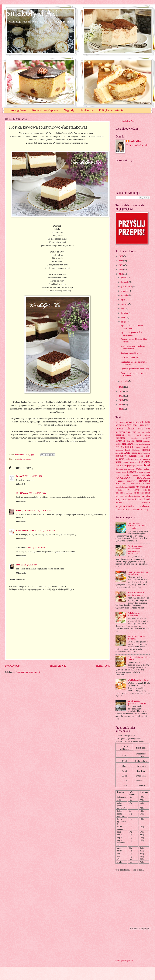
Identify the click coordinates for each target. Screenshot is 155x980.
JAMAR (119, 453)
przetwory (131, 481)
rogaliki (132, 487)
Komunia (146, 453)
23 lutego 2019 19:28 (34, 476)
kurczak (132, 456)
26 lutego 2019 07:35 (37, 548)
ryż (141, 487)
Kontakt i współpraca (45, 110)
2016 (121, 396)
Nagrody (69, 110)
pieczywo (131, 472)
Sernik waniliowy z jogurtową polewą (136, 594)
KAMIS (126, 453)
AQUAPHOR (120, 422)
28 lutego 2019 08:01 (30, 565)
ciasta (19, 459)
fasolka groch (144, 444)
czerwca (125, 304)
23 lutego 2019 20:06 (38, 493)
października (127, 287)
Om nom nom (121, 469)
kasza (140, 453)
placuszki (146, 475)
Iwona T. (20, 476)
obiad (146, 465)
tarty (117, 496)
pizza (135, 475)
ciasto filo (141, 432)
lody (148, 456)
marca (124, 318)
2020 (121, 270)
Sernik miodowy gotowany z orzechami (137, 702)
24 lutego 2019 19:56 (42, 510)
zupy (146, 510)
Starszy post (103, 666)
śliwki (136, 493)
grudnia (125, 278)
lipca (123, 300)
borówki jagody (123, 425)
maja (123, 309)
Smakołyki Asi (32, 13)
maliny (138, 459)
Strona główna (17, 110)
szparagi (129, 493)
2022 (121, 261)
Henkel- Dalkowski (133, 450)
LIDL (141, 456)
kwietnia (125, 313)
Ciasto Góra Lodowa (129, 357)
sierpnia (125, 295)
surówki (136, 490)
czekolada (27, 459)
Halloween (119, 450)
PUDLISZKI (135, 484)
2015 (121, 400)
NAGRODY (120, 466)
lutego (124, 322)
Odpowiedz (21, 484)
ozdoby (147, 469)
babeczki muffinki (135, 422)
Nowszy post (13, 666)
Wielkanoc (144, 506)
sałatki (147, 487)
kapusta (134, 453)
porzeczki (120, 481)
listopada (125, 282)
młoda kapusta (129, 462)
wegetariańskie (125, 506)
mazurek (146, 459)
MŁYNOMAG (144, 462)
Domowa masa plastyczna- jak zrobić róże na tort (137, 526)
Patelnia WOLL (121, 472)
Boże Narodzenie (141, 425)
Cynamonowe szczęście (26, 531)
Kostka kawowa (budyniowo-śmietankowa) (133, 348)
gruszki (138, 447)
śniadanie (145, 493)
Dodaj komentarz (18, 580)
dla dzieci (137, 441)
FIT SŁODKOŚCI (124, 447)
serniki (119, 490)
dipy (128, 441)
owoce (139, 469)
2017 (121, 391)
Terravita (132, 496)
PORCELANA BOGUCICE (133, 478)
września (125, 291)
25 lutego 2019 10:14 (46, 531)
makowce (130, 459)
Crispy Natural (134, 435)
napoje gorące (137, 466)
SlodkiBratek (22, 493)
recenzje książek (122, 487)
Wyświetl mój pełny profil (137, 145)
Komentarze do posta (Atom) (28, 672)
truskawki (126, 500)
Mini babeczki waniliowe (138, 680)
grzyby (146, 447)
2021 (121, 265)
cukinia (147, 435)
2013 (121, 409)
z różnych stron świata (132, 510)
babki (147, 422)
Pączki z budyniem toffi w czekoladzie (131, 334)
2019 (121, 274)
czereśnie (134, 438)
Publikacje (87, 110)
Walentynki (120, 503)
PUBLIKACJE (122, 484)
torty (118, 500)
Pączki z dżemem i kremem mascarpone (132, 327)
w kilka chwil (141, 499)
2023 (121, 256)
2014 (121, 405)
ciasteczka (131, 432)
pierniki (140, 472)
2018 (121, 387)
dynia (136, 444)
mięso (118, 462)
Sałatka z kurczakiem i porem (133, 353)
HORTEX (146, 450)
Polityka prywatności (112, 110)
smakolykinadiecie (24, 510)
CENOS (120, 429)
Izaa (18, 565)
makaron (120, 459)
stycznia (125, 381)
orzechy (132, 469)
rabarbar (146, 484)
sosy (128, 490)
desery (147, 438)
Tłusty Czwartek (143, 496)
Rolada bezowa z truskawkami (135, 614)
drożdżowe (127, 444)
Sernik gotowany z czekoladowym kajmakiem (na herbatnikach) (136, 550)
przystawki (144, 481)
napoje (128, 466)
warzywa (146, 503)
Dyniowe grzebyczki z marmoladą (135, 369)
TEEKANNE (124, 496)
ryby (137, 487)
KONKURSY (121, 456)
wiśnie (118, 510)
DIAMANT (120, 441)
